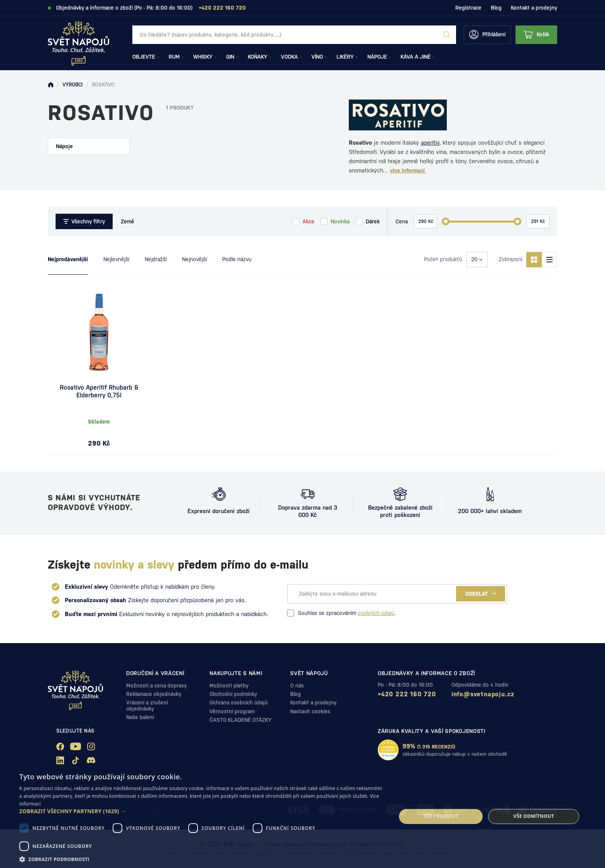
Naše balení (140, 717)
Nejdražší (156, 259)
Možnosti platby (229, 686)
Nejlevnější (116, 259)
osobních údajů (376, 613)
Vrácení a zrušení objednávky (147, 705)
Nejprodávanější (68, 259)
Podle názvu (237, 259)
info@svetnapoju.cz (483, 694)
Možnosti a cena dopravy (156, 686)
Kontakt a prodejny (534, 8)
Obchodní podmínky (233, 694)
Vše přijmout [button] (441, 816)
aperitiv (430, 143)
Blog (496, 8)
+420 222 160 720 (407, 694)
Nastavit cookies (310, 711)
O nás (297, 686)
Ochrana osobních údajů (239, 703)
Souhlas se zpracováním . (341, 613)
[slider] (446, 221)
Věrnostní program (232, 711)
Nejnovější (194, 259)
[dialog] (302, 816)
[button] (202, 811)
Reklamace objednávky (154, 694)
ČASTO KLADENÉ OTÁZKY (241, 720)
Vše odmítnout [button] (533, 816)
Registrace (468, 8)
